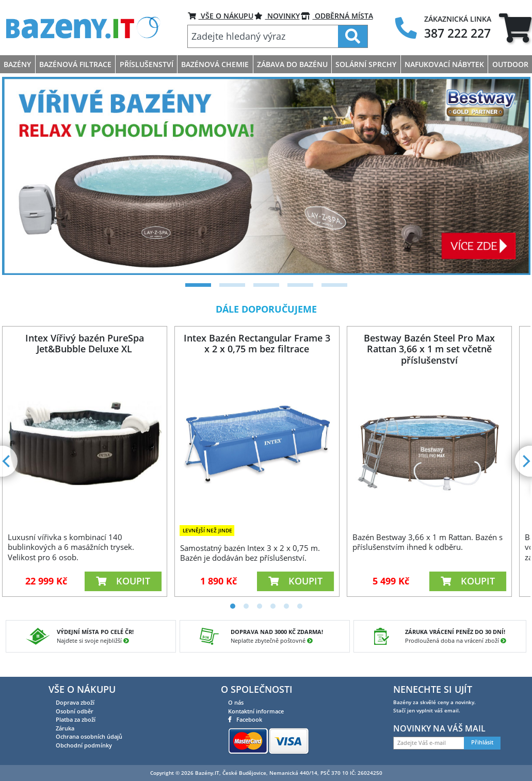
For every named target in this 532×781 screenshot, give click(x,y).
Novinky (277, 16)
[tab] (515, 28)
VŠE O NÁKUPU (221, 16)
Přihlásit (482, 742)
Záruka (65, 728)
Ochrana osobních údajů (89, 736)
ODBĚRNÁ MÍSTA (337, 16)
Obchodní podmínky (84, 745)
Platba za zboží (76, 719)
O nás (236, 702)
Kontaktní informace (256, 711)
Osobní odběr (75, 711)
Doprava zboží (75, 702)
